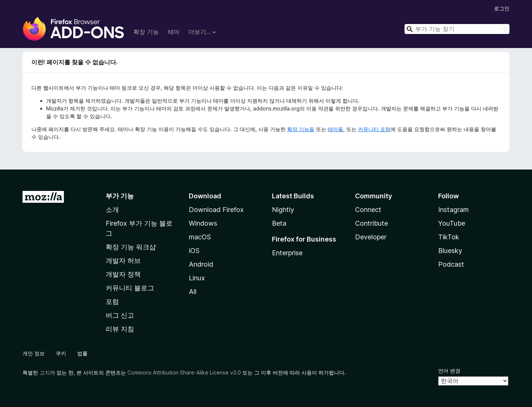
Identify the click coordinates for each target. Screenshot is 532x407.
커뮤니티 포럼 (374, 129)
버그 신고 (120, 315)
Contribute (371, 223)
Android (201, 264)
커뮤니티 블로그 (130, 288)
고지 (45, 372)
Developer (371, 237)
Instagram (453, 210)
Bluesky (450, 251)
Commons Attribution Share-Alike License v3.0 (184, 372)
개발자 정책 (123, 274)
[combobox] (457, 29)
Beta (279, 223)
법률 (82, 353)
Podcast (451, 264)
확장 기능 (146, 32)
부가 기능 (120, 196)
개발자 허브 (123, 261)
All (193, 292)
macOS (200, 237)
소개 (112, 210)
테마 (174, 32)
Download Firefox (216, 210)
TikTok (449, 237)
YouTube (452, 223)
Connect (368, 210)
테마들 (335, 129)
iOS (194, 251)
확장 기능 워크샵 (131, 247)
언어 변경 (449, 371)
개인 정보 (34, 353)
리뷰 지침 (120, 329)
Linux (197, 278)
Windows (203, 223)
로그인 (502, 8)
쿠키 (61, 353)
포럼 (112, 302)
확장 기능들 (301, 129)
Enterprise (287, 253)
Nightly (283, 210)
